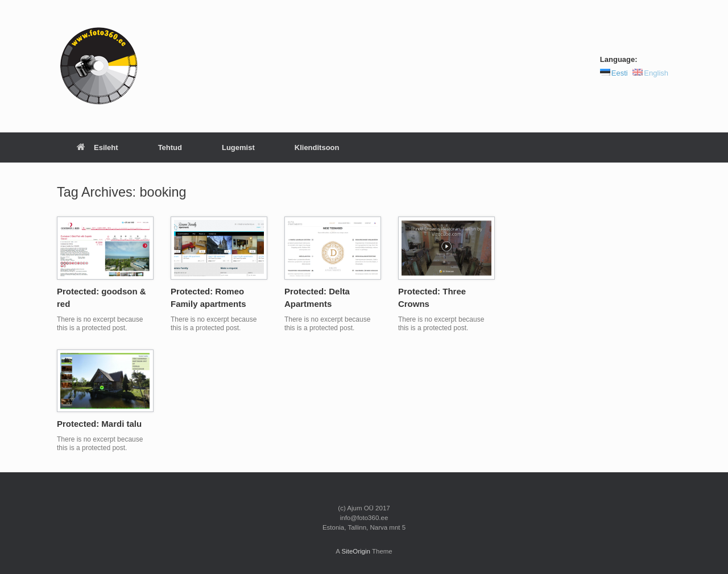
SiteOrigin (356, 551)
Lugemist (238, 147)
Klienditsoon (317, 147)
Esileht (98, 147)
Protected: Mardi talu (99, 424)
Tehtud (170, 147)
